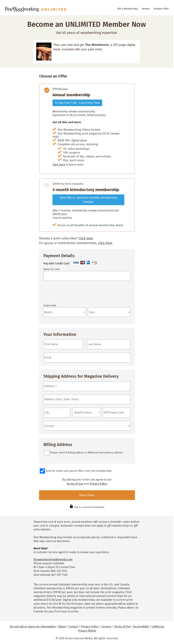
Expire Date (50, 305)
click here (105, 243)
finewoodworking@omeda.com (53, 559)
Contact (73, 627)
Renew (146, 9)
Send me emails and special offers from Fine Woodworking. (79, 471)
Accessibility (141, 627)
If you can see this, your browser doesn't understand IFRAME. (59, 294)
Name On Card (51, 269)
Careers (106, 627)
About (62, 627)
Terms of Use (75, 484)
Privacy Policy (98, 484)
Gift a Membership (127, 9)
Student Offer (161, 9)
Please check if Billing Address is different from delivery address (86, 453)
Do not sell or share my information (33, 627)
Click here (59, 165)
